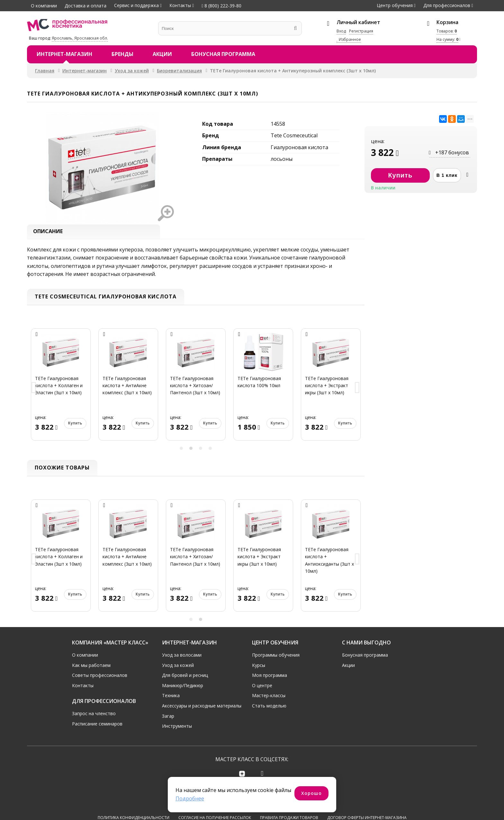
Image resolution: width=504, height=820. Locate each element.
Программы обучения (276, 656)
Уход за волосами (182, 656)
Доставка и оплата (85, 6)
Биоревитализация (179, 71)
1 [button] (181, 450)
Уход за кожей (132, 71)
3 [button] (201, 450)
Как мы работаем (91, 666)
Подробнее (190, 798)
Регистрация (361, 31)
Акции (162, 54)
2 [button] (191, 450)
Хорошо (311, 793)
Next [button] (357, 390)
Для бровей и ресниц (185, 677)
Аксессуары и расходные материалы (202, 707)
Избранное (349, 39)
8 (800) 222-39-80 (221, 6)
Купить (75, 424)
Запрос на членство (94, 715)
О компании (44, 6)
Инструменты (177, 728)
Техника (171, 697)
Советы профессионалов (100, 677)
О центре (262, 687)
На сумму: (447, 39)
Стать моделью (269, 707)
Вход (341, 31)
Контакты (180, 5)
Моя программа (270, 677)
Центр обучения (395, 5)
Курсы (259, 666)
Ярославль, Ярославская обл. (80, 38)
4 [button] (210, 450)
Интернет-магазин (64, 54)
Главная (45, 71)
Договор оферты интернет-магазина (367, 796)
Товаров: (447, 31)
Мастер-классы (269, 697)
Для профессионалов (447, 5)
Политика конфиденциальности (134, 796)
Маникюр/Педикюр (183, 687)
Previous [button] (34, 390)
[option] (61, 390)
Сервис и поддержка (136, 5)
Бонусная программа (223, 54)
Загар (168, 717)
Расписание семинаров (97, 725)
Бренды (122, 54)
